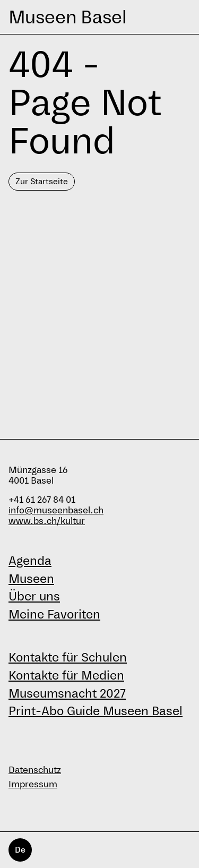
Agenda (30, 561)
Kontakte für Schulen (68, 657)
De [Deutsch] (20, 850)
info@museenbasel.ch (56, 510)
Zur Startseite (42, 181)
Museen (31, 579)
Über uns (34, 596)
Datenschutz (35, 770)
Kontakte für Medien (66, 675)
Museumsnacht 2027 (67, 693)
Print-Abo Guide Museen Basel (96, 711)
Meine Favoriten (54, 614)
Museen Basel (67, 17)
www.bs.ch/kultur (47, 521)
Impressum (33, 784)
